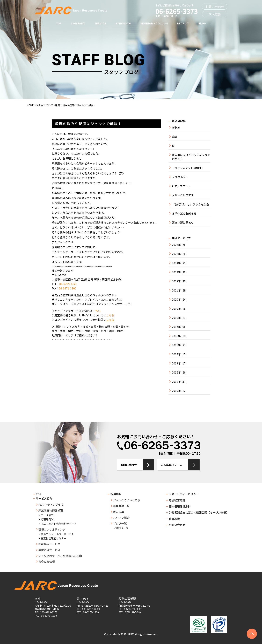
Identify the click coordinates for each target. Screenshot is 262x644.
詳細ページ (122, 528)
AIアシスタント (181, 186)
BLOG (202, 24)
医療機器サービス (49, 544)
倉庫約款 (174, 519)
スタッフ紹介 (121, 518)
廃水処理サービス (49, 550)
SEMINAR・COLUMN (154, 24)
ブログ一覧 (120, 523)
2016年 (176, 336)
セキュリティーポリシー (184, 494)
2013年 (176, 363)
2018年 (176, 318)
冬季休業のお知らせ (184, 213)
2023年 (176, 272)
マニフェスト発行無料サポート (59, 524)
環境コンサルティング (52, 529)
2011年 (176, 382)
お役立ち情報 (47, 561)
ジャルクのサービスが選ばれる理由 (60, 556)
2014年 (176, 354)
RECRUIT (183, 24)
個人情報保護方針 (180, 506)
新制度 (176, 128)
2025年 (176, 254)
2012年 (176, 372)
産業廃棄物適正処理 (51, 510)
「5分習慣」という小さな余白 (190, 204)
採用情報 (116, 494)
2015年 (176, 345)
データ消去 (47, 515)
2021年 (176, 290)
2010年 (176, 391)
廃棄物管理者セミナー (54, 538)
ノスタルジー (180, 177)
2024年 (176, 263)
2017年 (176, 327)
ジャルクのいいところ (127, 500)
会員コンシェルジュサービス (57, 534)
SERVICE (100, 24)
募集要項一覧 (121, 506)
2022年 (176, 281)
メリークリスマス (183, 195)
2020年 (176, 299)
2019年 (176, 309)
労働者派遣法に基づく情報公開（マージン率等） (199, 512)
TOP (59, 24)
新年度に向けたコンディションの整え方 (191, 157)
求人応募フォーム (172, 465)
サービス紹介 (44, 498)
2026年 (176, 245)
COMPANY (78, 24)
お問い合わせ (215, 7)
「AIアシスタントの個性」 (188, 168)
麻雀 (175, 137)
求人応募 (215, 14)
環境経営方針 (177, 500)
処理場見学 (47, 519)
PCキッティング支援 (51, 505)
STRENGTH (123, 24)
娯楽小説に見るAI (183, 223)
